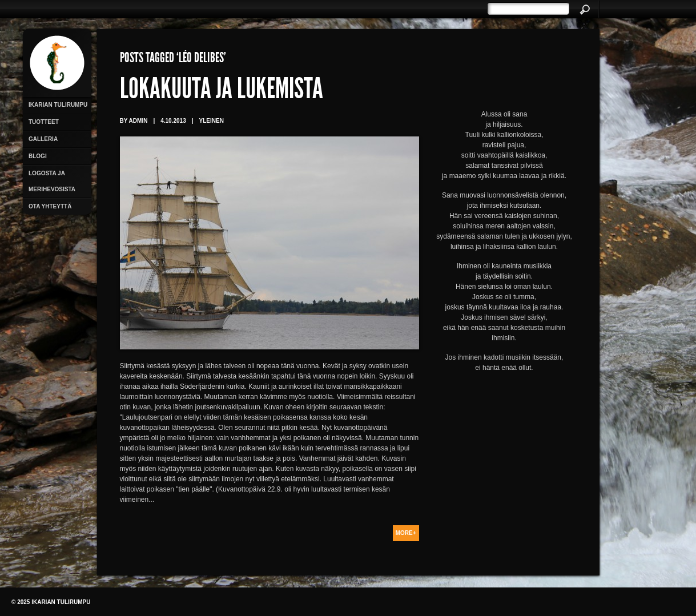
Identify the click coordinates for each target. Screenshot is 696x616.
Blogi (38, 156)
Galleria (43, 139)
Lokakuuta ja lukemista (222, 91)
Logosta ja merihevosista (52, 181)
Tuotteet (44, 122)
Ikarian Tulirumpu (58, 105)
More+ (406, 533)
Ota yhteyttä (50, 206)
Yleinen (212, 121)
